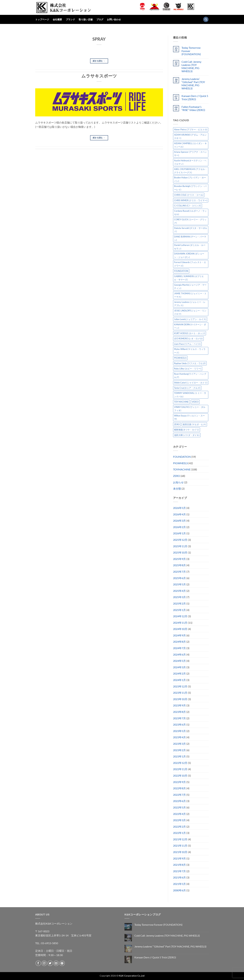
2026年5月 (179, 508)
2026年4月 (179, 514)
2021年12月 (180, 839)
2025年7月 (179, 572)
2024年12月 (180, 616)
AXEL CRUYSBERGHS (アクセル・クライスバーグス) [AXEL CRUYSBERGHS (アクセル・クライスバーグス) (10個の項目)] (191, 171)
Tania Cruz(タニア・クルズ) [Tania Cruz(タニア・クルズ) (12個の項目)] (187, 388)
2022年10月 (180, 775)
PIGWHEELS (180, 463)
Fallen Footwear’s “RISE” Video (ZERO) (193, 108)
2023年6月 (179, 724)
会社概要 (57, 19)
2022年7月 (179, 795)
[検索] (206, 19)
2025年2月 (179, 603)
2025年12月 (180, 540)
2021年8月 (179, 865)
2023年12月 (180, 686)
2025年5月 (179, 584)
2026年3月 (179, 521)
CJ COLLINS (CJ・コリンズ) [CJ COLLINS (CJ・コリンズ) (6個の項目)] (188, 206)
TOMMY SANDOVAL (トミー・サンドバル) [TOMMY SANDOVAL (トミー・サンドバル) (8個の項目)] (190, 395)
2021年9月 (179, 858)
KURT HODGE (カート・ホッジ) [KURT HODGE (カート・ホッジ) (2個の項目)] (190, 333)
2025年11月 (180, 546)
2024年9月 (179, 635)
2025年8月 (179, 565)
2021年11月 (180, 846)
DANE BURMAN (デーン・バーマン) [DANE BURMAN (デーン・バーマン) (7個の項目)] (190, 238)
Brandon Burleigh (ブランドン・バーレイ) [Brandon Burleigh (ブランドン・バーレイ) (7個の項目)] (190, 188)
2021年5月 (179, 884)
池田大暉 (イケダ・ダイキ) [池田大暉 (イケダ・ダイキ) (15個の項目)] (187, 435)
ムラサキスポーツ (99, 76)
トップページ (42, 19)
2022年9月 (179, 782)
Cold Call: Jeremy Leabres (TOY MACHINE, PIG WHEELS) (191, 66)
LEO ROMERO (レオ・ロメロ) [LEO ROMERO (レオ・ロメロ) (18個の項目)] (188, 339)
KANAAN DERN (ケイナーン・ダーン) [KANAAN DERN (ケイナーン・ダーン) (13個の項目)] (190, 326)
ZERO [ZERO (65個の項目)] (177, 424)
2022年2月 (179, 827)
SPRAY (99, 39)
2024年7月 (179, 648)
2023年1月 (179, 756)
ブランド (70, 19)
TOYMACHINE (182, 469)
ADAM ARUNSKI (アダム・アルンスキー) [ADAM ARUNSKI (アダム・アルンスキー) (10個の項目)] (190, 136)
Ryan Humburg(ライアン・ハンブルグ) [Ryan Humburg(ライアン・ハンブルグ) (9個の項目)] (190, 375)
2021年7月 (179, 871)
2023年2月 (179, 750)
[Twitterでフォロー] (50, 963)
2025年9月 (179, 559)
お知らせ (178, 482)
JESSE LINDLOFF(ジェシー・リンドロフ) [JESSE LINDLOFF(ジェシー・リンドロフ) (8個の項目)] (190, 312)
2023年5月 (179, 731)
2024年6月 (179, 654)
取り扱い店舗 (86, 19)
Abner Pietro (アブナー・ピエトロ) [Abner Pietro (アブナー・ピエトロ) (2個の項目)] (191, 129)
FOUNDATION (182, 457)
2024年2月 (179, 673)
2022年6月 (179, 801)
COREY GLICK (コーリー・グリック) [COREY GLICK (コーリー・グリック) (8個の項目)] (190, 221)
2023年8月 (179, 712)
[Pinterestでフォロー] (62, 963)
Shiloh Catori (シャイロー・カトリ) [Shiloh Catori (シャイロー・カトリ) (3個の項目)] (191, 383)
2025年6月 (179, 578)
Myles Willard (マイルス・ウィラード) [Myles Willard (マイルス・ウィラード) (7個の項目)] (190, 351)
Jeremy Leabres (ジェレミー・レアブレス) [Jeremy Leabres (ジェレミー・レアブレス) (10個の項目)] (190, 304)
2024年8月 (179, 642)
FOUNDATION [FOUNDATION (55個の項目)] (181, 271)
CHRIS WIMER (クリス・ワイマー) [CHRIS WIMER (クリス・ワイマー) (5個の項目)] (191, 200)
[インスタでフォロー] (44, 963)
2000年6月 (179, 890)
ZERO (177, 476)
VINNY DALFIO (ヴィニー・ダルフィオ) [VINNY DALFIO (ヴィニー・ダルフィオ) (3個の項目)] (190, 409)
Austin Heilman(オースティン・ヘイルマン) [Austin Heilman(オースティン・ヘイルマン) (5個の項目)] (190, 162)
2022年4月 (179, 814)
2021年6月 (179, 877)
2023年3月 (179, 744)
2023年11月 (180, 693)
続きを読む (99, 61)
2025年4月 (179, 591)
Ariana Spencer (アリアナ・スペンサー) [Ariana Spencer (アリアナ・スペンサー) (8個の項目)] (190, 154)
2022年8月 (179, 788)
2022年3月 (179, 820)
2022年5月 (179, 807)
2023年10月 (180, 699)
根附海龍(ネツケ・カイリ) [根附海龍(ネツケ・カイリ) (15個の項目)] (187, 430)
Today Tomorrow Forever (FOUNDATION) (191, 51)
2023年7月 (179, 718)
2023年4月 (179, 737)
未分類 (177, 489)
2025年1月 (179, 610)
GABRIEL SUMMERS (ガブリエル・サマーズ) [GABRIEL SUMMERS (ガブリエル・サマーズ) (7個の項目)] (189, 278)
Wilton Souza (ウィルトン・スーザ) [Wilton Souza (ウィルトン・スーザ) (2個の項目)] (189, 417)
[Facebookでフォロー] (38, 963)
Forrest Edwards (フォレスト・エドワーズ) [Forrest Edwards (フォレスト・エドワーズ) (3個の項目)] (190, 264)
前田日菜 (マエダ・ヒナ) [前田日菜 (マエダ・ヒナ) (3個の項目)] (194, 424)
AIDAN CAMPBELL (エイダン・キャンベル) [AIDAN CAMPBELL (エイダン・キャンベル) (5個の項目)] (190, 145)
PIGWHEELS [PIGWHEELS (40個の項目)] (180, 358)
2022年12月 (180, 763)
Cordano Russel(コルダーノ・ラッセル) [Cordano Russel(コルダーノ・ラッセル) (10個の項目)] (190, 213)
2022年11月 (180, 769)
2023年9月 (179, 705)
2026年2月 (179, 527)
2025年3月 (179, 597)
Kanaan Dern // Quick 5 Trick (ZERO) (195, 97)
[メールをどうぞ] (56, 963)
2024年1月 (179, 680)
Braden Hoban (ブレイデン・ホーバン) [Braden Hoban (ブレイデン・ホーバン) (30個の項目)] (190, 179)
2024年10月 (180, 629)
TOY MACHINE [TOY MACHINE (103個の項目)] (181, 402)
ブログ (100, 19)
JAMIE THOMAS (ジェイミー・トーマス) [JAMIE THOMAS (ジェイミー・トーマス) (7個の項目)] (190, 295)
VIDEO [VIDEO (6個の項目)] (195, 402)
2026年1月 (179, 533)
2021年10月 (180, 852)
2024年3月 (179, 667)
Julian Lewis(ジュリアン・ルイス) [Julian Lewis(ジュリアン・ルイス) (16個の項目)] (190, 319)
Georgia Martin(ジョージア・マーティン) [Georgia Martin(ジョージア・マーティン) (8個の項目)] (190, 286)
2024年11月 (180, 623)
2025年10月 (180, 552)
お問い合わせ (114, 19)
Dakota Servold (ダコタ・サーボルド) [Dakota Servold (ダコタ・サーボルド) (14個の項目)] (191, 230)
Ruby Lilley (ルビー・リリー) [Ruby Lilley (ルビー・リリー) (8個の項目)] (188, 369)
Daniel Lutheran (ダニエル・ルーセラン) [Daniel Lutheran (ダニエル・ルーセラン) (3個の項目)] (190, 247)
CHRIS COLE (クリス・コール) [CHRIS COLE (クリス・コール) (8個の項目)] (189, 195)
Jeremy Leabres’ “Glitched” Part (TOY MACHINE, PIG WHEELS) (193, 84)
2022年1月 (179, 833)
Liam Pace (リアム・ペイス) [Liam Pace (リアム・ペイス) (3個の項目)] (187, 344)
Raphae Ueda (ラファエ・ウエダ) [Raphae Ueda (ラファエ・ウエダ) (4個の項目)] (190, 363)
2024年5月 (179, 661)
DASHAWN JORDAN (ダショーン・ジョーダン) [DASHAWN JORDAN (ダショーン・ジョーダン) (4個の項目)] (189, 255)
